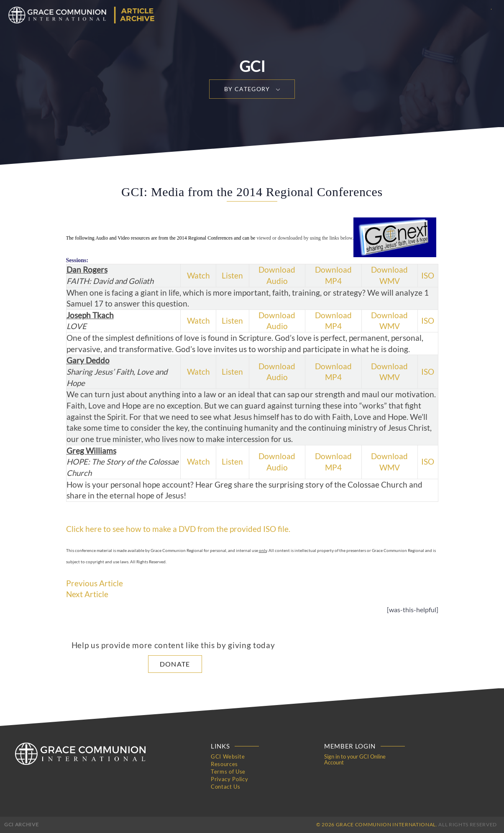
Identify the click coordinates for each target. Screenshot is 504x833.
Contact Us (226, 787)
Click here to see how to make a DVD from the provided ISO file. (178, 529)
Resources (224, 764)
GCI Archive (21, 824)
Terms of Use (228, 772)
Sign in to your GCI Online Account (355, 759)
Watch (198, 276)
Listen (232, 276)
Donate (175, 664)
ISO (428, 276)
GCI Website (228, 756)
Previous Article (95, 583)
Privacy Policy (229, 779)
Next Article (87, 594)
